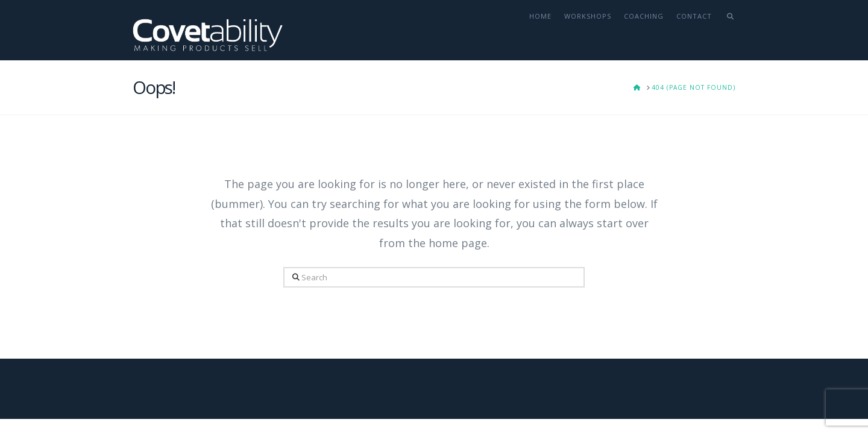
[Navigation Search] (727, 30)
